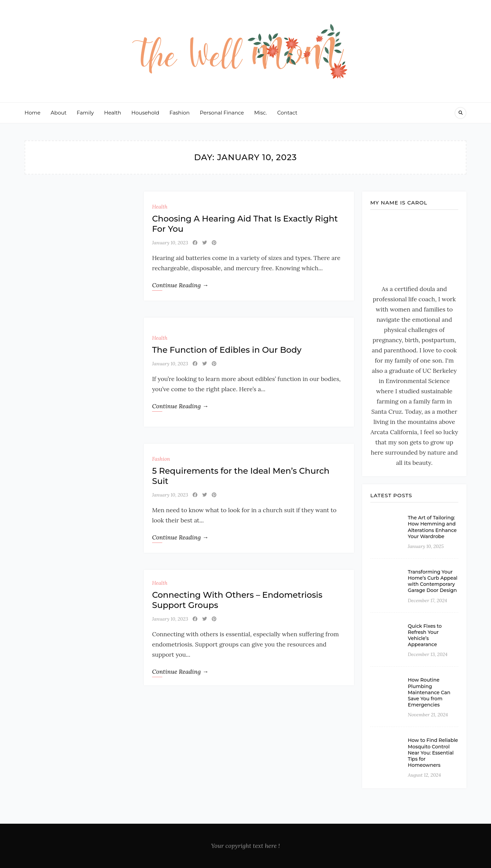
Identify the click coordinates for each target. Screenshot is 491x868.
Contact (287, 113)
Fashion (180, 113)
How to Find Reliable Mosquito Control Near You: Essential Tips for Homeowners (433, 753)
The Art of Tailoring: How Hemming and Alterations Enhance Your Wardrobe (432, 527)
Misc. (261, 113)
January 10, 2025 (426, 546)
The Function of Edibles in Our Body (227, 350)
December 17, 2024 (427, 600)
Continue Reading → (180, 285)
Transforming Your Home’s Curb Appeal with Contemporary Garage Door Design (433, 581)
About (59, 113)
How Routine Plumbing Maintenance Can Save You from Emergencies (429, 692)
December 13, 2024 (428, 654)
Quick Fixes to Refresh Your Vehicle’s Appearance (425, 635)
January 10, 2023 (170, 243)
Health (113, 113)
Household (145, 113)
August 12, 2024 (424, 775)
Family (85, 113)
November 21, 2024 (428, 715)
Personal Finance (222, 113)
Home (33, 113)
